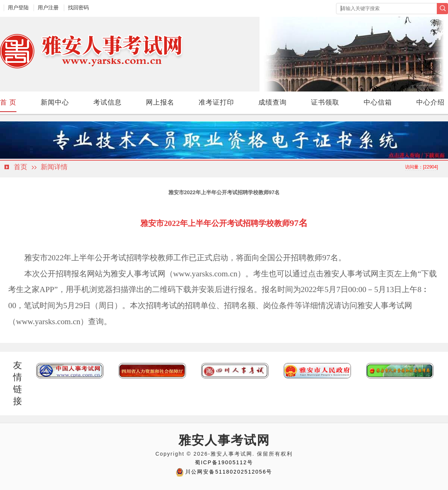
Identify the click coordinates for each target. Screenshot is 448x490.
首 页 (8, 102)
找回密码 (78, 7)
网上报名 (160, 102)
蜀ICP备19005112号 (224, 462)
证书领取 (325, 102)
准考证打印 (216, 102)
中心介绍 (430, 102)
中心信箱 (378, 102)
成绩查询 (273, 102)
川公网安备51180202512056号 (229, 472)
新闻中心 (55, 102)
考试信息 (108, 102)
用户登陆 (18, 7)
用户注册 (48, 7)
